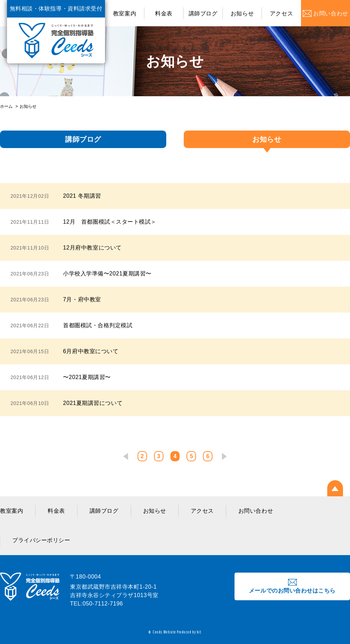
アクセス (281, 13)
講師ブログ (203, 13)
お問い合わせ (256, 511)
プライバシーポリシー (41, 540)
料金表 (164, 13)
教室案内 (125, 13)
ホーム (6, 106)
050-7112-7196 (103, 604)
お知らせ (242, 13)
